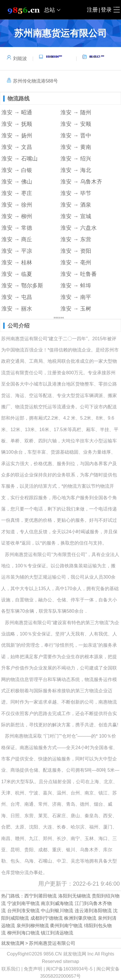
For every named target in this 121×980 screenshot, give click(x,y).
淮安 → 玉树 (76, 309)
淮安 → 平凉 (17, 251)
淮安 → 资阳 (76, 251)
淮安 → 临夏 (17, 274)
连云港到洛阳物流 (93, 911)
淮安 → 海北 (76, 170)
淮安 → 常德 (17, 228)
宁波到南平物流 (23, 903)
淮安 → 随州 (76, 112)
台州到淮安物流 (23, 911)
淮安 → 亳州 (76, 262)
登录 (106, 10)
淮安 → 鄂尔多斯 (22, 286)
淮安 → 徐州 (17, 205)
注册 (92, 10)
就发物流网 (13, 943)
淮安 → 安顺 (76, 124)
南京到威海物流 (57, 903)
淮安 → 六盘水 (79, 228)
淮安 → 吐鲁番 (79, 274)
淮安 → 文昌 (17, 147)
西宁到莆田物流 (41, 896)
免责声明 (33, 969)
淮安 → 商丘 (17, 239)
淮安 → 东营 (76, 239)
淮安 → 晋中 (76, 135)
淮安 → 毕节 (76, 193)
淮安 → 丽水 (17, 309)
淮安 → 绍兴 (76, 159)
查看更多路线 (59, 318)
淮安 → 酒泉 (76, 205)
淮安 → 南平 (76, 297)
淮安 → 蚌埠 (76, 286)
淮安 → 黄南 (76, 147)
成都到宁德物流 (47, 918)
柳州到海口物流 (23, 933)
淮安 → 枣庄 (17, 193)
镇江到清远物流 (57, 933)
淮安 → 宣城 (76, 216)
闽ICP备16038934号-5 (69, 969)
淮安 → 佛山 (17, 182)
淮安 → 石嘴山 (20, 159)
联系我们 (11, 969)
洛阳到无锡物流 (74, 896)
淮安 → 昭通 (17, 112)
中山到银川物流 (57, 911)
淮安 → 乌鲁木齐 (81, 182)
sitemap (71, 961)
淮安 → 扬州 (17, 135)
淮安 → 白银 (17, 170)
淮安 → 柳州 (17, 216)
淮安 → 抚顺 (17, 124)
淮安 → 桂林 (17, 262)
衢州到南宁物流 (66, 926)
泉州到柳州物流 (33, 926)
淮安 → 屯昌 (17, 297)
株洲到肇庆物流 (80, 918)
